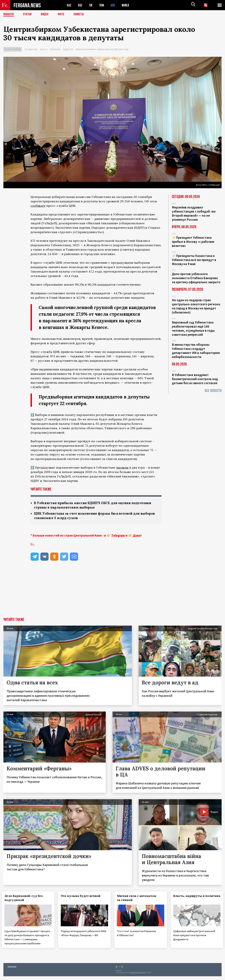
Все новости (213, 391)
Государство (31, 49)
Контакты (12, 970)
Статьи (28, 14)
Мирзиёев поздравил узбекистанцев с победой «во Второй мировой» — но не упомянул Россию (194, 213)
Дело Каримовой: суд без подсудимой (25, 899)
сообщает (38, 206)
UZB (114, 5)
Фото (63, 14)
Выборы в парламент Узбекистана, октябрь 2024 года (102, 49)
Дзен (137, 536)
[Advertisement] (112, 593)
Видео (46, 14)
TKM (102, 5)
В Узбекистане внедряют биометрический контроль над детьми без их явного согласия (195, 379)
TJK (91, 5)
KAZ (69, 5)
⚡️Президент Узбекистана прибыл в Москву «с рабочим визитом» (193, 242)
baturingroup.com (138, 976)
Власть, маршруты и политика (189, 899)
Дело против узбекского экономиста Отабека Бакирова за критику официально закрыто (196, 278)
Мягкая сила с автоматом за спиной (138, 899)
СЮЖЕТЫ (81, 14)
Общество (68, 49)
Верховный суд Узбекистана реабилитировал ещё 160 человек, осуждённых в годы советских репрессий (193, 328)
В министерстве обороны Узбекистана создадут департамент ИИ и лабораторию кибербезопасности (196, 351)
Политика (55, 49)
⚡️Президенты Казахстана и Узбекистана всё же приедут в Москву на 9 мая (194, 260)
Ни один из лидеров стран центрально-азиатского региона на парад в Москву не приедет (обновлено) (196, 306)
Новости (9, 14)
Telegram (118, 536)
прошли (122, 467)
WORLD (127, 5)
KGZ (80, 5)
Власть (44, 49)
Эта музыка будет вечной (82, 897)
